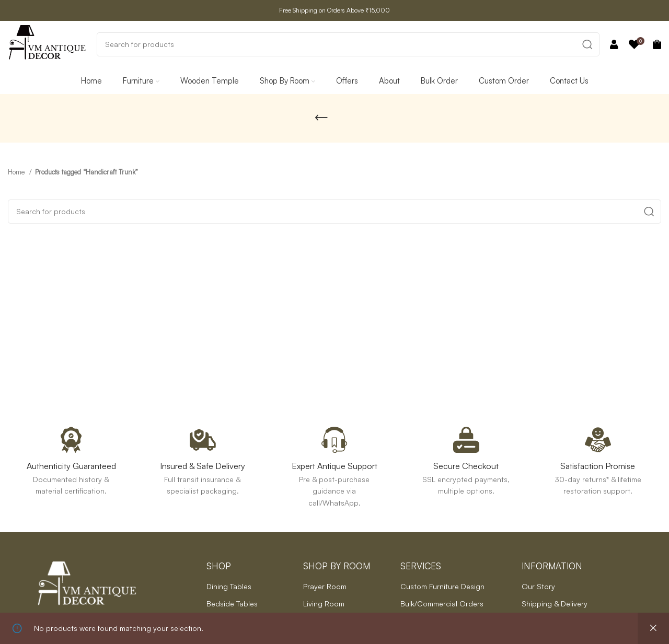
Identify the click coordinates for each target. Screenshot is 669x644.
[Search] (348, 44)
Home (17, 172)
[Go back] (321, 118)
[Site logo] (47, 43)
